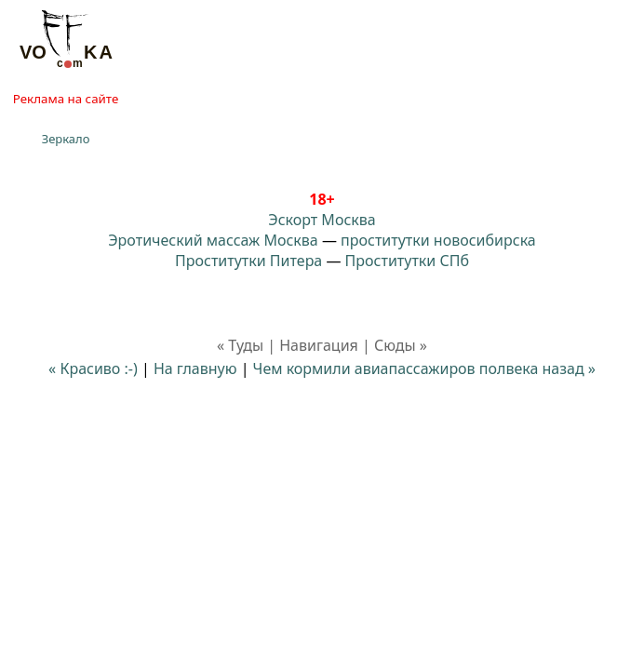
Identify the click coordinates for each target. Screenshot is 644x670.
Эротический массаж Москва (213, 240)
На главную (195, 368)
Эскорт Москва (322, 220)
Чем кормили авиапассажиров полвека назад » (424, 368)
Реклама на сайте (66, 99)
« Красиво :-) (95, 368)
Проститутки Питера (248, 261)
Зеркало (66, 139)
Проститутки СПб (407, 261)
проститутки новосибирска (438, 240)
